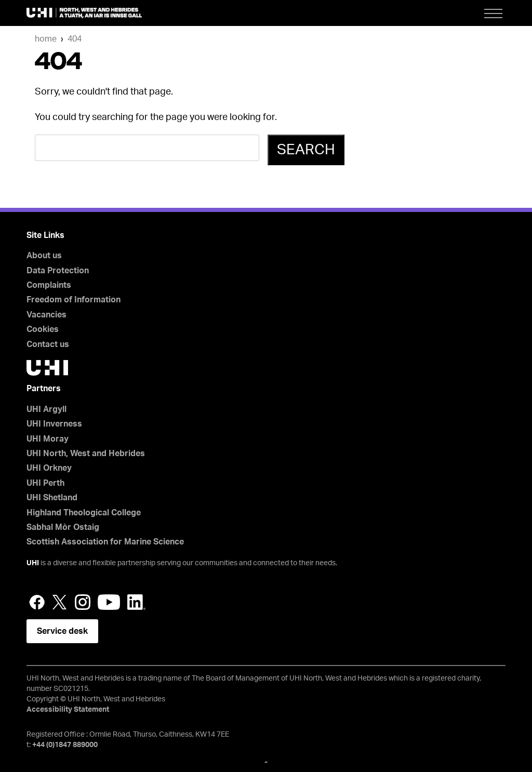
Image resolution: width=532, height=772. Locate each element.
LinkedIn (136, 602)
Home (46, 39)
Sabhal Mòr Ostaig (63, 527)
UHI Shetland (52, 498)
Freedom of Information (74, 300)
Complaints (49, 285)
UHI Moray (48, 439)
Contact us (48, 344)
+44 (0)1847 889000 (65, 745)
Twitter (60, 602)
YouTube (109, 602)
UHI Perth (45, 483)
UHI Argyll (46, 409)
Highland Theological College (84, 513)
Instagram (83, 602)
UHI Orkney (49, 468)
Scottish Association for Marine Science (105, 542)
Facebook (37, 602)
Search (306, 150)
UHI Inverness (54, 424)
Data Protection (58, 271)
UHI (33, 563)
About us (44, 256)
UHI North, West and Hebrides (86, 454)
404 (75, 39)
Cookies (43, 329)
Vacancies (46, 315)
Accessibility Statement (68, 710)
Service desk (62, 631)
